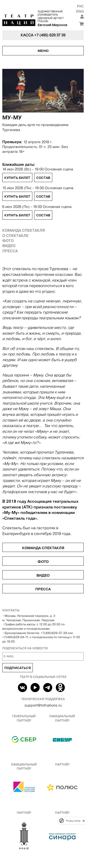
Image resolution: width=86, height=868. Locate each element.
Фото (8, 241)
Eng (80, 11)
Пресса (10, 251)
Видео (9, 246)
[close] (84, 821)
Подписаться (18, 668)
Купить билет (17, 178)
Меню (43, 51)
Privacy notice (73, 821)
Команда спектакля (24, 230)
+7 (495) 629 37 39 (50, 35)
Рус (80, 6)
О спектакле (15, 236)
